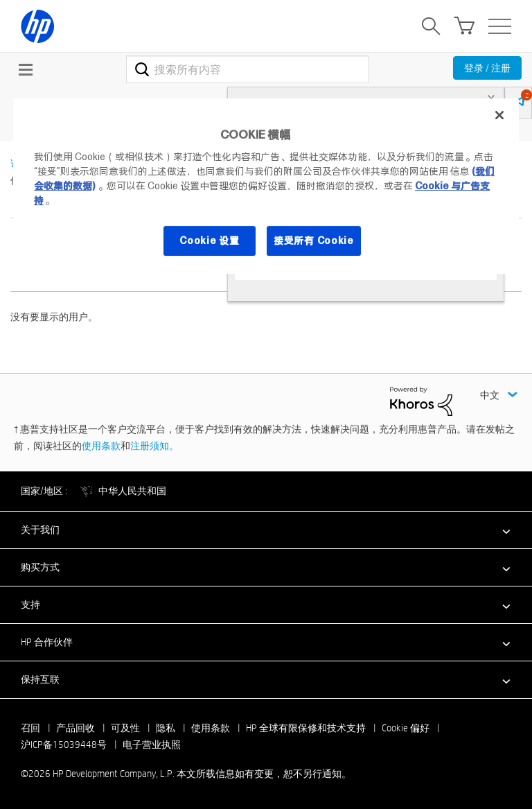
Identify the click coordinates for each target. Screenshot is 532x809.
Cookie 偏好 (406, 728)
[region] (266, 186)
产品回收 (76, 728)
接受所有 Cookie (314, 241)
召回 (30, 728)
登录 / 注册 (487, 68)
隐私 (166, 728)
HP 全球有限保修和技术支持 (306, 728)
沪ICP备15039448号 (64, 745)
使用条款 (101, 446)
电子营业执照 (152, 745)
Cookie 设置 (209, 241)
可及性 (125, 728)
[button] (266, 530)
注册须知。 (154, 446)
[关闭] (499, 115)
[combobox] (248, 69)
